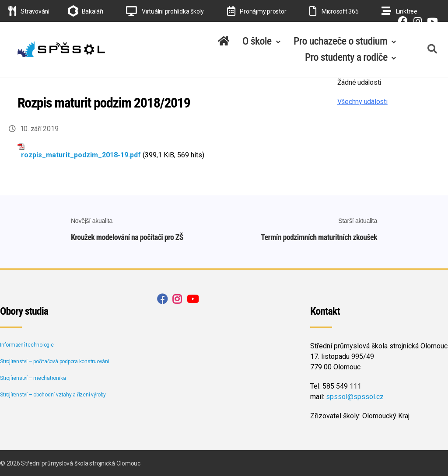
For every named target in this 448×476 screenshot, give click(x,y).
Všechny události (362, 102)
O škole (257, 41)
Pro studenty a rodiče (346, 57)
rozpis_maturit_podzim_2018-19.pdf (81, 155)
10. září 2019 (39, 129)
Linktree (399, 11)
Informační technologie (27, 344)
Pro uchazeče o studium (340, 41)
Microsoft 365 (334, 11)
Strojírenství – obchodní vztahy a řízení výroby (53, 394)
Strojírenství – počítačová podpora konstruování (55, 361)
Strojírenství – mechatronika (33, 377)
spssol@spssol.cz (355, 396)
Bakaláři (93, 11)
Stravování (29, 11)
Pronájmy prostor (257, 11)
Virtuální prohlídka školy (165, 11)
